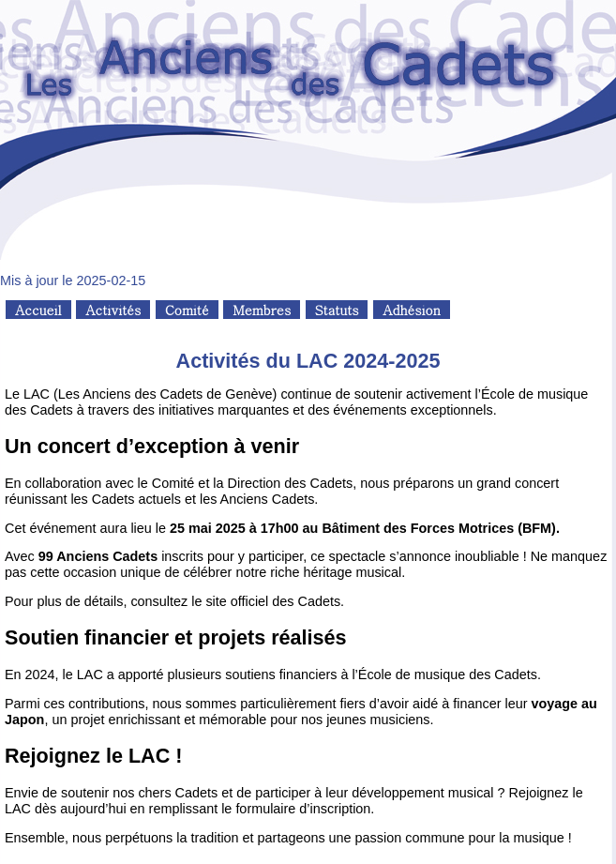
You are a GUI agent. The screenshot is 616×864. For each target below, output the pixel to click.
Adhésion (411, 310)
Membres (262, 310)
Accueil (38, 310)
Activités (113, 310)
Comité (187, 310)
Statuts (337, 310)
